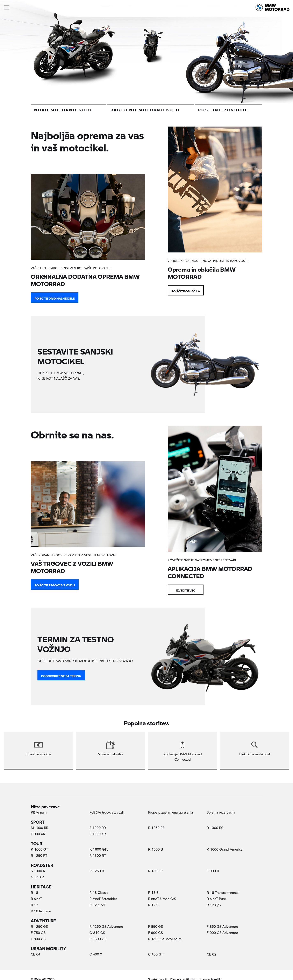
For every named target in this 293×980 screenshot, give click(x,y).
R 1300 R (155, 871)
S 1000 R (38, 871)
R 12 (34, 905)
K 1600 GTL (99, 849)
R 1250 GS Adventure (106, 926)
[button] (7, 7)
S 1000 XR (98, 834)
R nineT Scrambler (103, 899)
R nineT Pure (216, 899)
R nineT (36, 899)
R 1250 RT (39, 855)
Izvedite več (186, 589)
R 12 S (153, 905)
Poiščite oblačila (186, 290)
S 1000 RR (98, 828)
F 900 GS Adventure (222, 933)
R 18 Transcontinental (223, 892)
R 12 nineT (98, 905)
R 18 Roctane (41, 911)
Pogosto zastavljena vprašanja (170, 812)
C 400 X (96, 954)
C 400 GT (156, 954)
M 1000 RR (40, 828)
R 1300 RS (215, 828)
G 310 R (37, 877)
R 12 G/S (214, 905)
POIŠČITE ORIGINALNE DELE (55, 298)
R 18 (34, 892)
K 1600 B (156, 849)
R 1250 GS (39, 926)
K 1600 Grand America (225, 849)
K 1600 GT (39, 849)
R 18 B (153, 892)
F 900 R (213, 871)
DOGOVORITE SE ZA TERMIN (61, 675)
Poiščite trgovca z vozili (55, 584)
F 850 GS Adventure (222, 926)
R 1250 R (97, 871)
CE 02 (212, 954)
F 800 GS (38, 939)
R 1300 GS (98, 939)
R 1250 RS (156, 828)
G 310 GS (97, 933)
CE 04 (36, 954)
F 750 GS (38, 933)
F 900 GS (155, 933)
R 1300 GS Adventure (165, 939)
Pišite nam (39, 812)
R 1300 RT (98, 855)
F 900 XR (38, 834)
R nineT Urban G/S (162, 899)
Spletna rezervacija (221, 812)
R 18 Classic (99, 892)
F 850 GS (155, 926)
